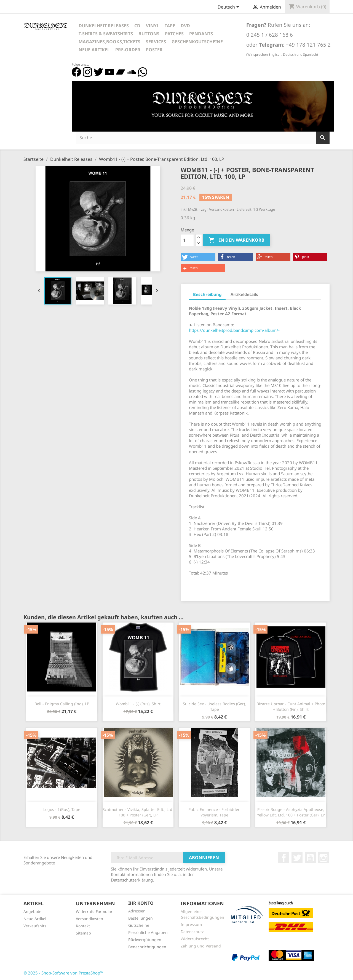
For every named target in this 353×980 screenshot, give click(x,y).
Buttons (149, 34)
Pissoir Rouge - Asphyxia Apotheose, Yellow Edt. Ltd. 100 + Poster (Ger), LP (291, 812)
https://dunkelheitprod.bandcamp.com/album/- (234, 330)
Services (156, 42)
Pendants (201, 34)
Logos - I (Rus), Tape (62, 809)
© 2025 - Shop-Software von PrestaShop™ (63, 973)
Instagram (323, 858)
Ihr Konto (141, 903)
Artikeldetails (244, 294)
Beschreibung (207, 294)
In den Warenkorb (236, 240)
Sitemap (83, 933)
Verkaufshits (35, 926)
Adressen (137, 911)
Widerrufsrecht (195, 939)
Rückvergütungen (145, 940)
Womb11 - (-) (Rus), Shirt (138, 704)
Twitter (297, 858)
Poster (154, 50)
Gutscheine (139, 925)
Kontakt (83, 926)
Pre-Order (128, 50)
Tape (170, 26)
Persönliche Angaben (148, 932)
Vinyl (153, 26)
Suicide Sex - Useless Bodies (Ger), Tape (214, 707)
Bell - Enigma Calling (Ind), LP (62, 704)
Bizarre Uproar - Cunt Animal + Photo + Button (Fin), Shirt (291, 707)
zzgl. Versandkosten (218, 209)
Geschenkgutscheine (197, 42)
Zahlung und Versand (201, 946)
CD (137, 26)
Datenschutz (192, 932)
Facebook (284, 858)
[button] (198, 257)
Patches (174, 34)
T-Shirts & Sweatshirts (106, 34)
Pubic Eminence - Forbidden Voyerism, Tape (214, 812)
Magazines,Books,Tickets (109, 42)
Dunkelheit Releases (104, 26)
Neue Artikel (94, 50)
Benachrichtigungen (147, 947)
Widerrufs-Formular (94, 911)
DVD (185, 26)
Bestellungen (141, 918)
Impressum (191, 924)
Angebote (32, 911)
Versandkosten (89, 919)
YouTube (310, 858)
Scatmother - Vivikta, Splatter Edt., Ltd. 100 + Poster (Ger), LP (138, 812)
